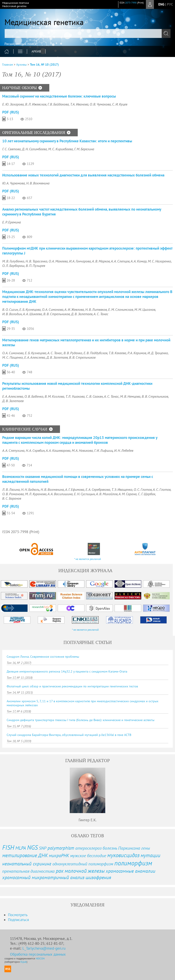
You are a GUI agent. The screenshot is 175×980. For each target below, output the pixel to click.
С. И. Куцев (120, 104)
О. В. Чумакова (100, 104)
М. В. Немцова (130, 396)
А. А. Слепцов (120, 261)
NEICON (40, 958)
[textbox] (87, 33)
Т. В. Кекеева (117, 353)
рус (170, 4)
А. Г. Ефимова (75, 489)
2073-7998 (131, 3)
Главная (8, 65)
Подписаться (18, 920)
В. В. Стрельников (57, 314)
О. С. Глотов (143, 489)
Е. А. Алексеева (35, 357)
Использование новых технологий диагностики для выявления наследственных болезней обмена (83, 175)
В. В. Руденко (73, 353)
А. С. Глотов (162, 489)
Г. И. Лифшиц (103, 450)
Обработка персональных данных (38, 954)
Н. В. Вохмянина (38, 183)
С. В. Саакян (94, 396)
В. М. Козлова (54, 396)
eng (161, 4)
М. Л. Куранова (36, 494)
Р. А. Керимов (137, 353)
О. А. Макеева (58, 261)
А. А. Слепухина (13, 450)
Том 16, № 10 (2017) (44, 65)
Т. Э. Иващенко (122, 489)
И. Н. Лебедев (124, 450)
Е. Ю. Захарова (13, 104)
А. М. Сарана (128, 494)
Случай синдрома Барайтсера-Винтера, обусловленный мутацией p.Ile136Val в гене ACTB (69, 735)
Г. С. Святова (11, 149)
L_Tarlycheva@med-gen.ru (44, 948)
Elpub (24, 962)
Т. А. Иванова (79, 104)
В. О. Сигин (10, 309)
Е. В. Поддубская (95, 353)
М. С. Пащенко (13, 357)
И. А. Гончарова (80, 261)
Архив (36, 51)
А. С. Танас (101, 314)
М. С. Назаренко (159, 261)
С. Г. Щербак (147, 494)
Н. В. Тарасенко (36, 261)
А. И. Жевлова (74, 309)
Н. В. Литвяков (96, 309)
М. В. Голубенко (13, 261)
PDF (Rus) (11, 112)
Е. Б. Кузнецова (30, 309)
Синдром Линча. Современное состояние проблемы (43, 657)
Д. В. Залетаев (82, 314)
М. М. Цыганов (145, 309)
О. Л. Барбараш (13, 266)
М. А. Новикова (82, 450)
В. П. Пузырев (35, 266)
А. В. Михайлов (107, 494)
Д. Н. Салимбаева (34, 149)
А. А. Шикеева (32, 314)
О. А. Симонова (53, 309)
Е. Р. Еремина (12, 222)
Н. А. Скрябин (35, 450)
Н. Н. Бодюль (30, 489)
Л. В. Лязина (11, 489)
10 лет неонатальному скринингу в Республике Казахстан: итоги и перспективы (67, 141)
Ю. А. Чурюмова (14, 183)
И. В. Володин (12, 314)
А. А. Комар (139, 261)
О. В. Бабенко (34, 396)
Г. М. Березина (84, 149)
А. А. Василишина (60, 494)
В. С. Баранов (12, 498)
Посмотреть (18, 915)
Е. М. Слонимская (121, 309)
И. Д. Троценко (158, 353)
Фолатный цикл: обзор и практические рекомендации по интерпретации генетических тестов (72, 686)
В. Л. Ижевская (36, 104)
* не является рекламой (88, 559)
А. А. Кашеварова (58, 450)
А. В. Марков (101, 261)
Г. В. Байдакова (58, 104)
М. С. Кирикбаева (61, 149)
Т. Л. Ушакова (75, 396)
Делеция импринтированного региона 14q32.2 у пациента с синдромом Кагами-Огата (67, 671)
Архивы (21, 65)
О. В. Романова (13, 494)
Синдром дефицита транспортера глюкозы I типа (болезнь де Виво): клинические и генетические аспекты (81, 720)
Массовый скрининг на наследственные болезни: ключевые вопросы (59, 96)
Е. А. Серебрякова (98, 489)
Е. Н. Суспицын (84, 494)
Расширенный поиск (21, 44)
